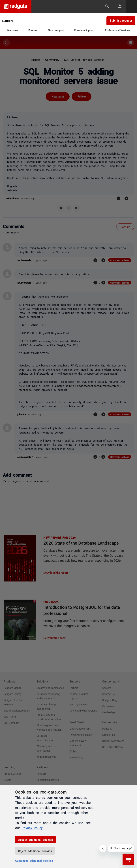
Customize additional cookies (34, 861)
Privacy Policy (32, 828)
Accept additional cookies (35, 840)
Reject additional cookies (35, 851)
